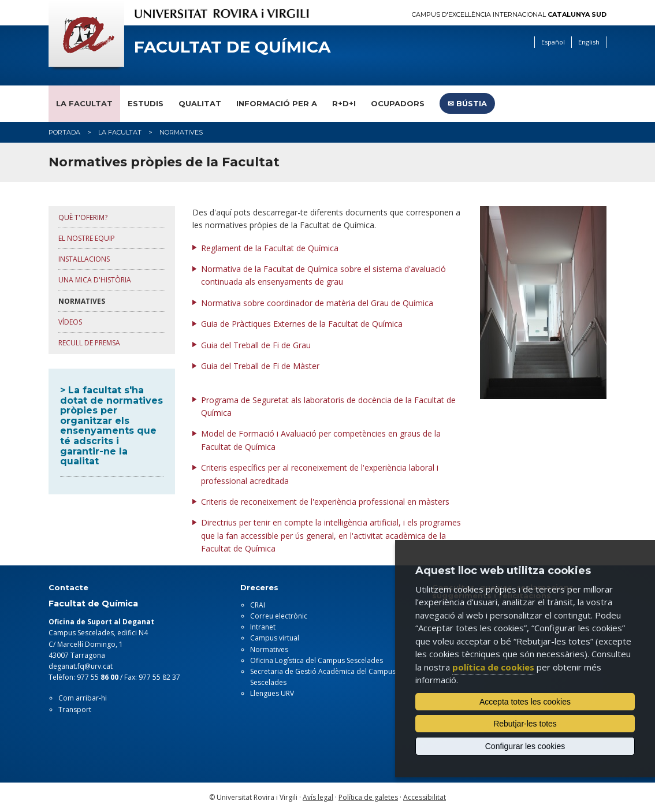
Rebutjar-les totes (525, 724)
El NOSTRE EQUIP (87, 238)
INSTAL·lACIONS (84, 259)
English (589, 42)
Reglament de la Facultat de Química (270, 248)
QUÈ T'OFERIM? (83, 217)
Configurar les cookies (525, 746)
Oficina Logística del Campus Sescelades (317, 660)
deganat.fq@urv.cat (81, 666)
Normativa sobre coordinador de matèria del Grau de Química (317, 303)
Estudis (146, 103)
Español (553, 42)
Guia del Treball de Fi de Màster (260, 366)
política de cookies (493, 667)
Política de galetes (368, 797)
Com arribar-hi (83, 698)
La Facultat (84, 103)
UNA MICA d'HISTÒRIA (95, 280)
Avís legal (318, 797)
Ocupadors (398, 103)
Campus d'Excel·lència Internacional (509, 15)
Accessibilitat (425, 797)
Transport (75, 709)
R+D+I (344, 103)
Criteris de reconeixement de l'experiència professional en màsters (325, 502)
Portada (64, 132)
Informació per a (277, 103)
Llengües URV (272, 693)
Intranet (263, 627)
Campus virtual (275, 638)
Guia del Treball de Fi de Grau (257, 345)
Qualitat (200, 103)
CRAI (258, 605)
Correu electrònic (279, 616)
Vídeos (70, 322)
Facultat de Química (232, 47)
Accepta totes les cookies (525, 702)
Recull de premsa (89, 343)
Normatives (269, 649)
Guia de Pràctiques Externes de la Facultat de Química (302, 324)
